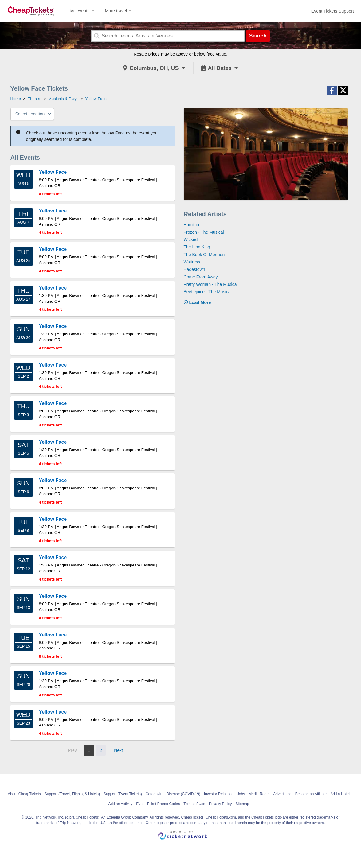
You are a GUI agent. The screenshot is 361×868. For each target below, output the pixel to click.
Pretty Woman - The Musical (211, 284)
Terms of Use (194, 804)
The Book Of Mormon (204, 255)
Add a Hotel (340, 794)
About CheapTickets (24, 794)
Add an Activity (120, 804)
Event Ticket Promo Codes (158, 804)
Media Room (259, 794)
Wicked (191, 239)
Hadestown (194, 269)
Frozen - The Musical (204, 232)
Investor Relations (219, 794)
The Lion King (197, 247)
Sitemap (242, 804)
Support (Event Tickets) (123, 794)
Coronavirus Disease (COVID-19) (173, 794)
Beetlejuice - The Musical (208, 292)
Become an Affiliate (311, 794)
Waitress (192, 262)
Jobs (241, 794)
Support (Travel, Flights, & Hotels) (72, 794)
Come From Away (201, 277)
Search (258, 36)
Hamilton (192, 225)
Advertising (282, 794)
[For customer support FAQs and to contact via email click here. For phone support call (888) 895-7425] (333, 11)
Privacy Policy (220, 804)
